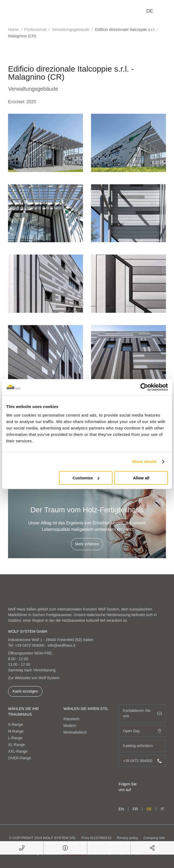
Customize (86, 478)
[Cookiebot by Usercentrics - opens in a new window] (144, 387)
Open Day (142, 731)
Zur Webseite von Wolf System (34, 678)
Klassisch (71, 719)
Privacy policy (127, 838)
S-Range (15, 724)
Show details (145, 461)
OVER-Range (20, 758)
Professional (35, 29)
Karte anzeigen (25, 691)
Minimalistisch (75, 732)
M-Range (16, 731)
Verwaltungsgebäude (71, 29)
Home (13, 29)
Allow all (141, 478)
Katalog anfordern (142, 746)
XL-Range (17, 745)
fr (135, 809)
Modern (70, 726)
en (121, 809)
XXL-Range (18, 751)
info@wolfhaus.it (62, 645)
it (162, 809)
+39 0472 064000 (30, 645)
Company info (154, 838)
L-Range (15, 738)
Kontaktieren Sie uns (142, 713)
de (150, 11)
